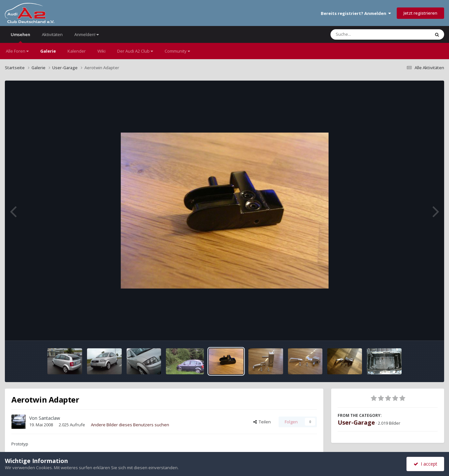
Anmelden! (87, 34)
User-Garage (356, 422)
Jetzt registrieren (420, 13)
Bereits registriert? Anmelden (356, 13)
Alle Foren (17, 51)
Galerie (48, 51)
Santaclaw (49, 418)
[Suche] (367, 34)
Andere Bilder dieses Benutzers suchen (130, 425)
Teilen (262, 422)
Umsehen (20, 37)
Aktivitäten (52, 34)
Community (177, 51)
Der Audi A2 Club (135, 51)
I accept (425, 464)
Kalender (77, 51)
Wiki (101, 51)
